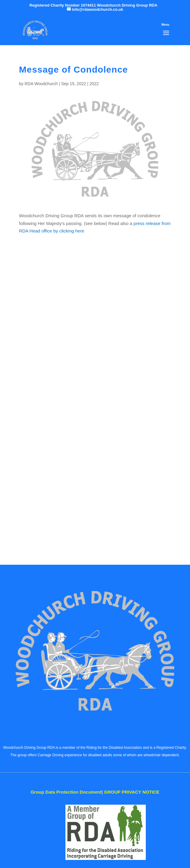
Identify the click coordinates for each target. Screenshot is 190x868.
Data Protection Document (66, 792)
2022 (94, 84)
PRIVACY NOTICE (132, 792)
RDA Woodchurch (41, 84)
